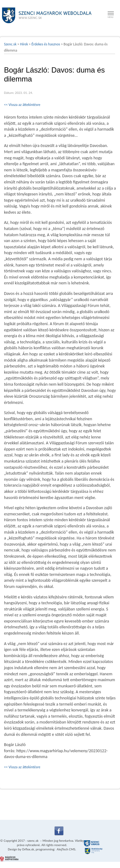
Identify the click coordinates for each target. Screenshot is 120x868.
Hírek (24, 44)
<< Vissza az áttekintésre (22, 105)
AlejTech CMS (66, 849)
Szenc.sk (10, 44)
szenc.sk (33, 841)
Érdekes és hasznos (46, 44)
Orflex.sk (28, 849)
